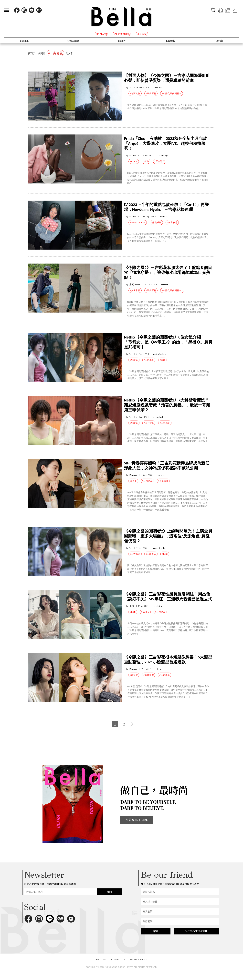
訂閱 (109, 892)
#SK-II (133, 481)
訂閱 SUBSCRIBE (137, 820)
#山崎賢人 (151, 554)
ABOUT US (101, 959)
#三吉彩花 (151, 93)
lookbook (164, 284)
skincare (162, 475)
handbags (164, 155)
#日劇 (162, 360)
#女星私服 (135, 290)
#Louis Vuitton (138, 223)
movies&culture (160, 354)
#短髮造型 (149, 675)
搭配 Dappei (135, 284)
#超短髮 (134, 675)
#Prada (134, 161)
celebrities (157, 88)
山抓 (132, 606)
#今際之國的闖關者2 (172, 290)
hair (159, 669)
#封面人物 (135, 93)
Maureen (133, 475)
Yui (131, 88)
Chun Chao (134, 155)
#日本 (133, 612)
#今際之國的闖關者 (171, 93)
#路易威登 (156, 223)
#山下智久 (149, 423)
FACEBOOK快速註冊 (196, 931)
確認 (156, 931)
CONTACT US (118, 959)
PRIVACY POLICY (139, 959)
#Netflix (134, 360)
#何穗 (146, 161)
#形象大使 (163, 481)
